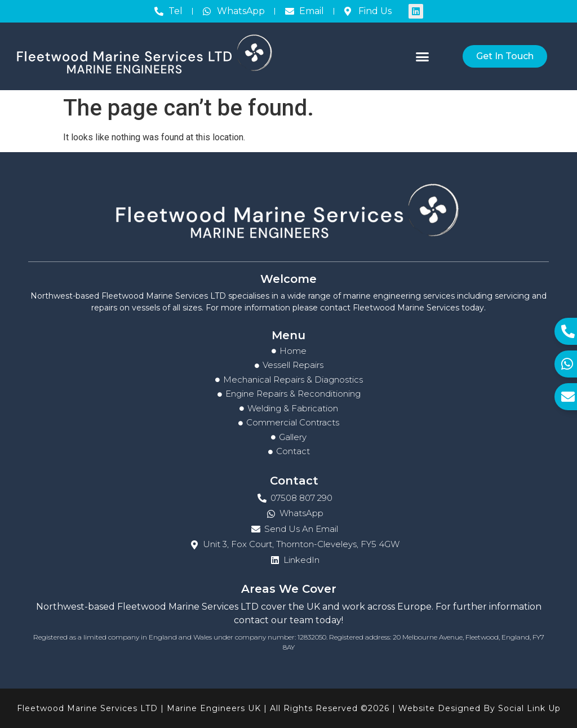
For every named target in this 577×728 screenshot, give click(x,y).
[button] (423, 56)
